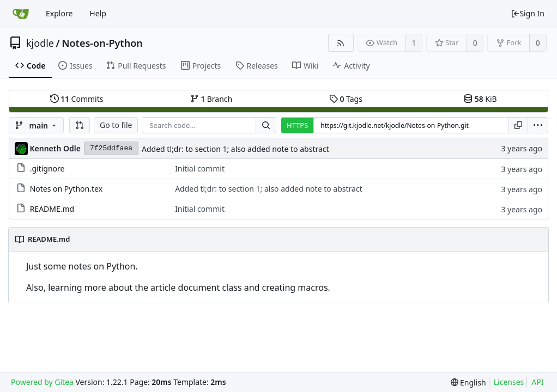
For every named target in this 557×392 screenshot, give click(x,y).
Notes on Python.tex (66, 189)
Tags (346, 99)
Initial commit (200, 169)
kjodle (40, 43)
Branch (211, 99)
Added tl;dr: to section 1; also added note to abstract (235, 149)
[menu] (538, 125)
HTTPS (297, 125)
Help (98, 13)
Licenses (509, 382)
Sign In (528, 13)
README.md (52, 209)
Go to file (116, 125)
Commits (77, 99)
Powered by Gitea (42, 382)
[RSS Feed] (341, 43)
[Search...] (266, 125)
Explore (59, 13)
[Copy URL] (518, 125)
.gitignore (47, 169)
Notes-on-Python (102, 43)
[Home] (21, 14)
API (537, 382)
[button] (80, 125)
